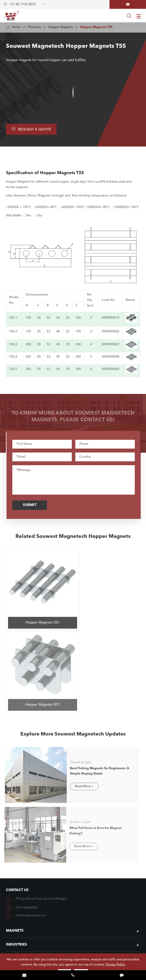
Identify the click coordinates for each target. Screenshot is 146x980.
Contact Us (17, 800)
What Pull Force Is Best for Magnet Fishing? (93, 740)
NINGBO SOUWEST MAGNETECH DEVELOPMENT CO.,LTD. (75, 952)
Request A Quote (32, 129)
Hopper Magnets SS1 (39, 614)
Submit (32, 505)
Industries (16, 855)
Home (16, 27)
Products (34, 27)
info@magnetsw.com (31, 826)
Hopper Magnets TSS (96, 27)
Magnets (15, 841)
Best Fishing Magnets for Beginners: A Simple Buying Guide (97, 680)
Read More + (82, 698)
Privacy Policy (115, 965)
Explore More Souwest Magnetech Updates (73, 646)
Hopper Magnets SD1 (107, 613)
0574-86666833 (27, 818)
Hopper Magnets (61, 27)
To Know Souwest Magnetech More (73, 918)
